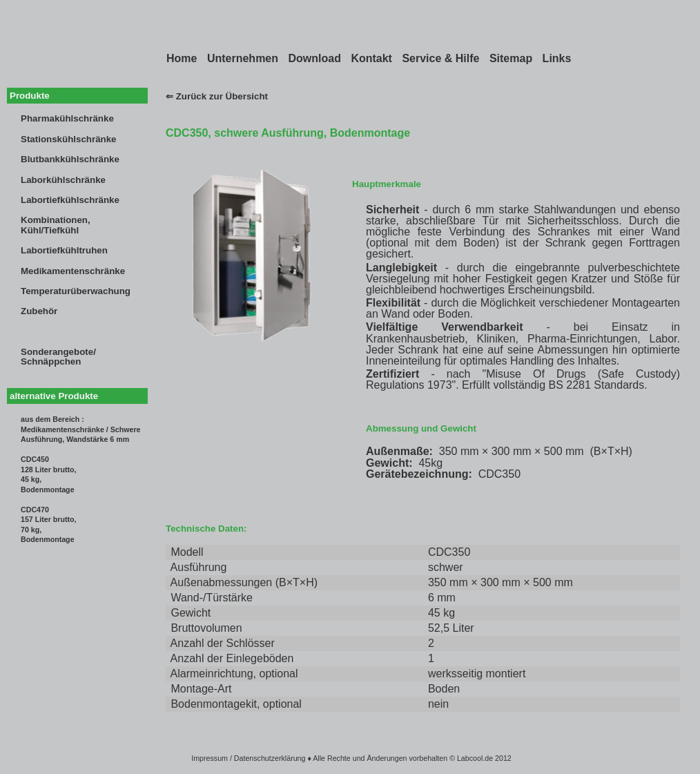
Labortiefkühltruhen (64, 250)
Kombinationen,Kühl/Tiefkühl (56, 225)
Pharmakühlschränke (67, 118)
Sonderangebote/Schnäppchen (58, 357)
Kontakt (371, 58)
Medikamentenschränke (73, 271)
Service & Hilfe (440, 58)
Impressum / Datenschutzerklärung (248, 758)
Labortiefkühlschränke (70, 200)
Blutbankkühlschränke (70, 159)
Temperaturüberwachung (76, 291)
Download (314, 58)
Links (557, 58)
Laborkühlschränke (63, 180)
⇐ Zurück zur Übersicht (217, 96)
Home (182, 58)
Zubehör (39, 311)
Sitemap (511, 58)
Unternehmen (243, 58)
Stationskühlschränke (69, 139)
